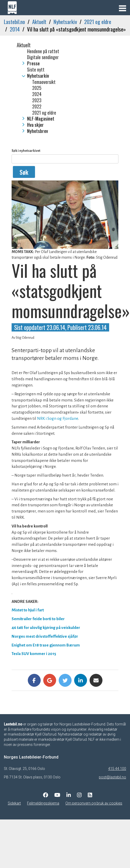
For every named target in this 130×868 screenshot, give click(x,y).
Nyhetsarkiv (65, 22)
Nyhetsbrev (37, 131)
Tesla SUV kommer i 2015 (34, 654)
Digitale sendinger (43, 57)
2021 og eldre (98, 22)
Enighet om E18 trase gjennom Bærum (46, 645)
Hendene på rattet (43, 51)
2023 (37, 100)
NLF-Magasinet (41, 119)
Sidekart (14, 803)
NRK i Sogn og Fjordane (58, 418)
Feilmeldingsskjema (43, 803)
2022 (37, 107)
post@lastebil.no (112, 777)
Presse (33, 64)
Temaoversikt (44, 82)
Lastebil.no (14, 22)
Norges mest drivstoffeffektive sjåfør (45, 636)
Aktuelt (39, 22)
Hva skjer (35, 125)
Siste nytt (36, 70)
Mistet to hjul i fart (28, 610)
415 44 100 (117, 769)
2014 (15, 29)
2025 (37, 88)
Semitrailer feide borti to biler (38, 619)
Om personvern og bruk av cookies (94, 803)
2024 (37, 94)
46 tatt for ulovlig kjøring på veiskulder (46, 628)
